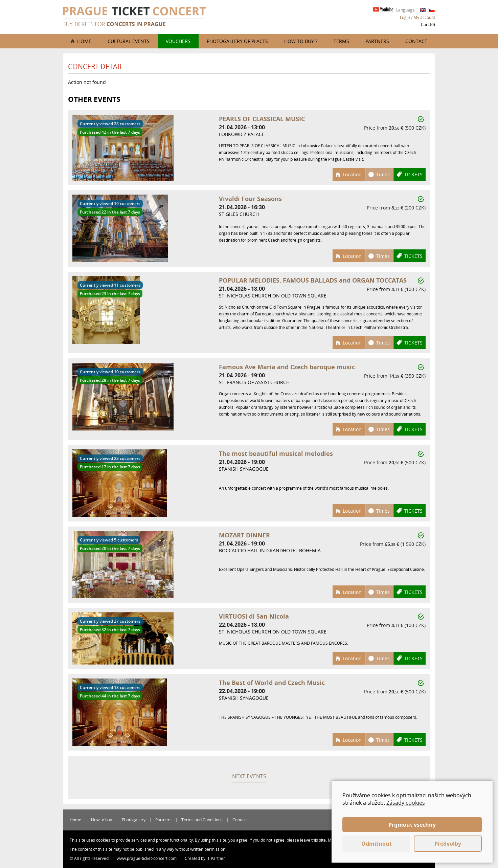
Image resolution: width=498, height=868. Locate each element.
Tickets (413, 174)
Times (383, 174)
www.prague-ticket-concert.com (147, 858)
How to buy (101, 820)
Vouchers (178, 41)
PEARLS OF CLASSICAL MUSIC (262, 119)
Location (352, 174)
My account (424, 17)
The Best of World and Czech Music (272, 683)
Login (405, 17)
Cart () (428, 25)
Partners (377, 41)
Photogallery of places (237, 41)
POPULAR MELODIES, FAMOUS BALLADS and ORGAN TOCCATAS (313, 280)
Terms (341, 41)
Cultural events (129, 41)
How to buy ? (301, 41)
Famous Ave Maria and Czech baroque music (287, 367)
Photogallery (134, 820)
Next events (249, 776)
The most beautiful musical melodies (276, 453)
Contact (416, 41)
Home (84, 41)
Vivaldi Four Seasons (250, 199)
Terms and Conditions (202, 820)
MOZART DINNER (244, 535)
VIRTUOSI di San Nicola (254, 616)
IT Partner (216, 858)
